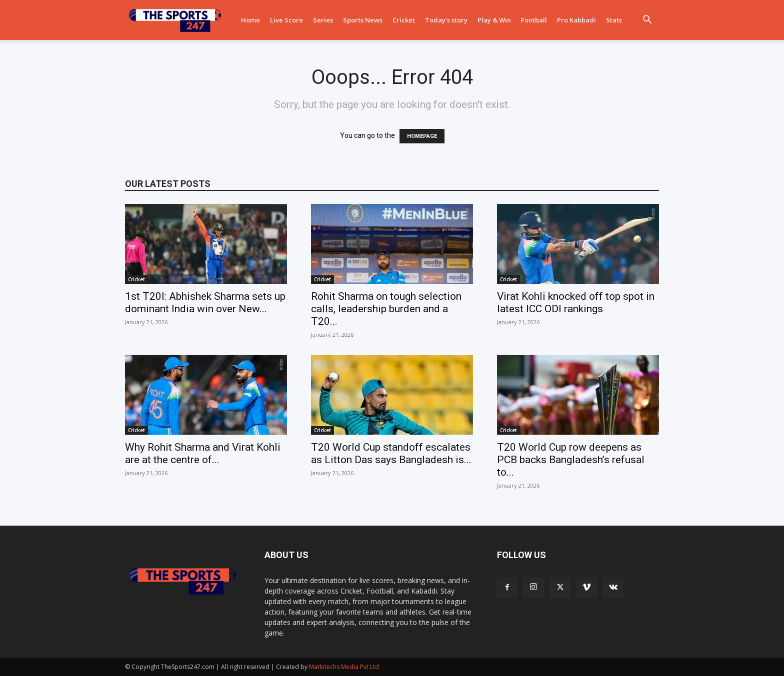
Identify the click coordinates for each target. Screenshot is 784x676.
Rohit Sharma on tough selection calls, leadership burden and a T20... (386, 309)
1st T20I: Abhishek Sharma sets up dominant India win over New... (205, 303)
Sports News (363, 20)
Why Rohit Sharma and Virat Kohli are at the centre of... (203, 453)
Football (534, 20)
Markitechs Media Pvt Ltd (344, 667)
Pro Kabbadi (576, 20)
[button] (647, 21)
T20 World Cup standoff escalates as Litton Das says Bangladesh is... (391, 453)
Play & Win (494, 20)
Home (250, 20)
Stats (614, 20)
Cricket (404, 20)
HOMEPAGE (422, 136)
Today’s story (446, 20)
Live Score (286, 20)
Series (323, 20)
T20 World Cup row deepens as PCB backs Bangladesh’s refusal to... (571, 460)
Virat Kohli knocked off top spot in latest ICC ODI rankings (576, 303)
